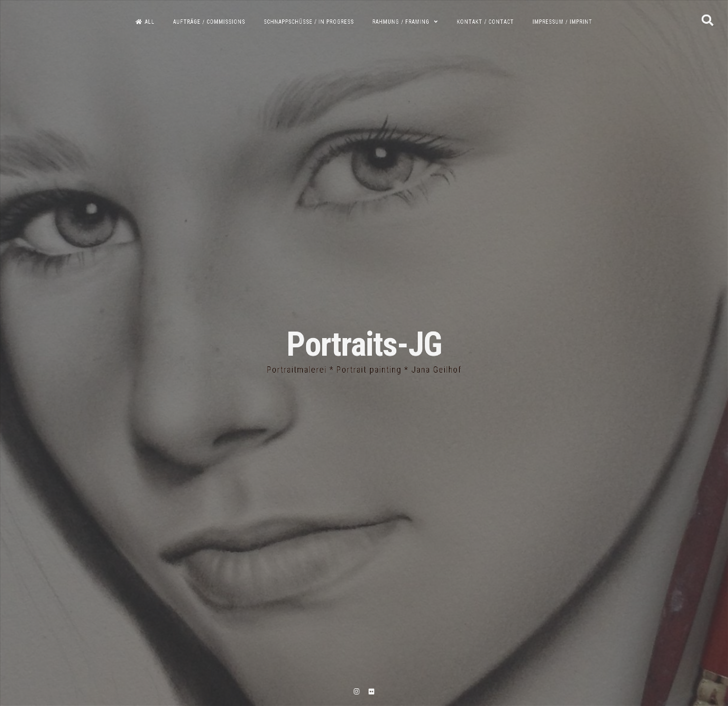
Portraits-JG (364, 344)
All (145, 22)
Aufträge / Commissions (209, 22)
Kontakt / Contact (485, 22)
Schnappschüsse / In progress (309, 22)
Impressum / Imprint (562, 22)
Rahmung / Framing (401, 22)
